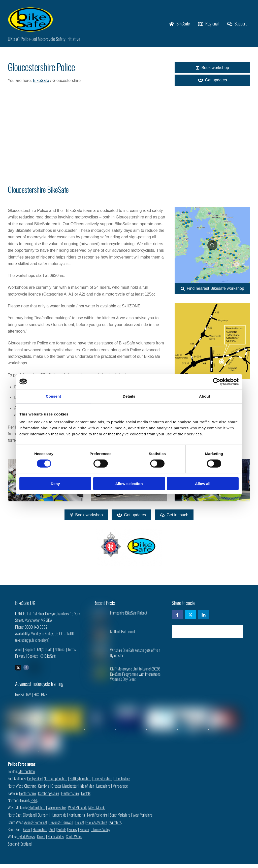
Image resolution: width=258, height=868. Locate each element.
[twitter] (18, 671)
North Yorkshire (97, 809)
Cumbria (44, 780)
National (60, 653)
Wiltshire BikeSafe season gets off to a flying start (135, 657)
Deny (55, 484)
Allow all (203, 484)
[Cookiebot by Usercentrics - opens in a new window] (217, 381)
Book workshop (212, 69)
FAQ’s (41, 653)
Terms (72, 653)
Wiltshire (115, 816)
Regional (208, 24)
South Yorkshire (120, 809)
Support (237, 24)
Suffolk (62, 824)
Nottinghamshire (80, 773)
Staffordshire (37, 802)
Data (49, 653)
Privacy (20, 660)
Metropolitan (27, 765)
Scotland (26, 838)
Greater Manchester (64, 780)
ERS (36, 699)
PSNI (34, 794)
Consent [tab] (54, 396)
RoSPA (20, 699)
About (19, 653)
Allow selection (129, 484)
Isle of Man (87, 780)
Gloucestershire (97, 816)
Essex (27, 824)
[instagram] (34, 671)
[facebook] (26, 671)
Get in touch (174, 517)
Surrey (73, 824)
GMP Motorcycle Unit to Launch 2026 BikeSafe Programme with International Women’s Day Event (136, 678)
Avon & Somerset (36, 816)
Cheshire (30, 780)
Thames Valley (101, 824)
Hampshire (40, 824)
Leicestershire (103, 773)
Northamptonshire (56, 773)
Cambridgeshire (49, 787)
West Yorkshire (142, 809)
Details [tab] (129, 396)
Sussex (84, 824)
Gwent (41, 831)
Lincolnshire (122, 773)
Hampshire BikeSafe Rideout (129, 617)
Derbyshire (34, 773)
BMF (44, 699)
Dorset (80, 816)
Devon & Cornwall (61, 816)
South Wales (74, 831)
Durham (43, 809)
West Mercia (97, 802)
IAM (29, 699)
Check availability (207, 635)
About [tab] (205, 396)
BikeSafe (179, 24)
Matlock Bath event (123, 635)
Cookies (33, 660)
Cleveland (29, 809)
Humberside (58, 809)
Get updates (213, 82)
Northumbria (77, 809)
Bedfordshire (27, 787)
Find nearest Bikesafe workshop (212, 290)
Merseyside (120, 780)
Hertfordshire (70, 787)
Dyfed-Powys (26, 831)
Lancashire (103, 780)
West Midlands (78, 802)
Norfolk (86, 787)
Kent (52, 824)
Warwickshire (57, 802)
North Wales (56, 831)
